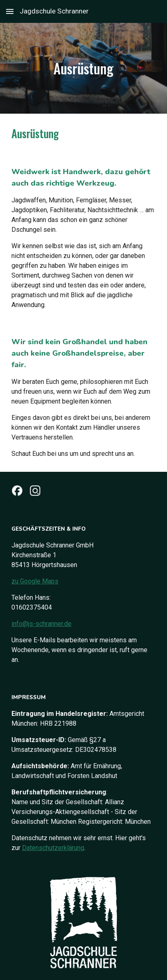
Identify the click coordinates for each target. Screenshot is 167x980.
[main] (83, 68)
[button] (10, 11)
